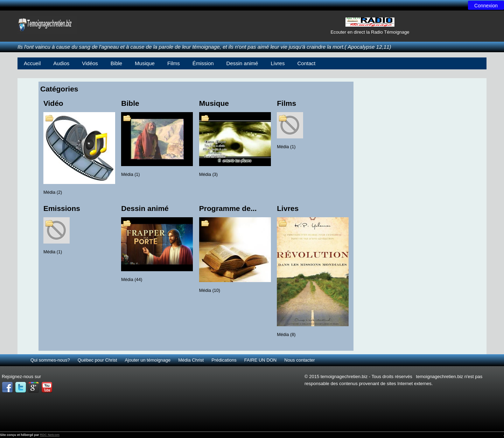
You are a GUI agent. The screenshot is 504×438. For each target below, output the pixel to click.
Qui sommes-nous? (50, 360)
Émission (203, 63)
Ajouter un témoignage (148, 360)
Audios (61, 63)
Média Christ (191, 360)
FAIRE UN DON (260, 360)
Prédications (224, 360)
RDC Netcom (50, 435)
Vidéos (90, 63)
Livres (278, 63)
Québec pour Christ (97, 360)
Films (174, 63)
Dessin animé (242, 63)
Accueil (32, 63)
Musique (145, 63)
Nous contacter (299, 360)
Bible (116, 63)
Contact (306, 63)
